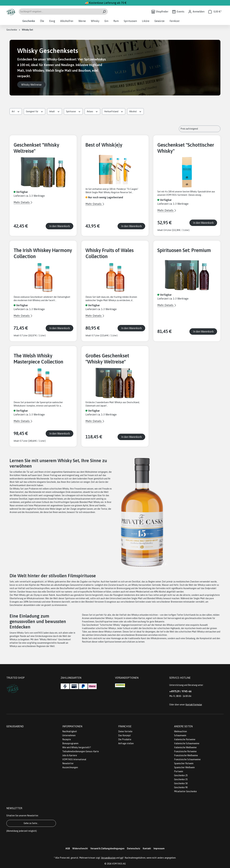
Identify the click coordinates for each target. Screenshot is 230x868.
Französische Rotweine (185, 751)
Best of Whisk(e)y (104, 145)
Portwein (179, 771)
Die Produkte (125, 739)
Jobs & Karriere (70, 755)
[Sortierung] (200, 129)
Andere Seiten (183, 726)
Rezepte (67, 739)
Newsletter (68, 763)
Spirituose (73, 111)
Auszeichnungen (70, 767)
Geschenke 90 (181, 787)
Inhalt (55, 111)
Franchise (125, 726)
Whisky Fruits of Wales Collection (110, 253)
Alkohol (135, 111)
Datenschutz (134, 848)
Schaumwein (180, 735)
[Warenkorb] (215, 12)
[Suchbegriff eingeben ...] (60, 12)
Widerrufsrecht (80, 848)
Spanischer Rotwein (184, 763)
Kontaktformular (194, 705)
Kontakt (147, 848)
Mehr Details (22, 202)
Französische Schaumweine (187, 759)
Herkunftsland (114, 111)
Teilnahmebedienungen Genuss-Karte (81, 751)
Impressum (159, 848)
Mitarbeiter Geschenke (185, 791)
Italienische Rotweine (185, 739)
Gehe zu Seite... (31, 823)
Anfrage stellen (126, 743)
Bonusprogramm (70, 743)
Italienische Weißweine (185, 747)
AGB (68, 848)
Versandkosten (108, 858)
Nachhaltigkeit (70, 731)
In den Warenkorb (60, 226)
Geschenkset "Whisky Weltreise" (36, 148)
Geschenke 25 (181, 775)
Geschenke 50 (181, 783)
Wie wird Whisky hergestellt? (77, 747)
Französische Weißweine (186, 755)
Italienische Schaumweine (187, 743)
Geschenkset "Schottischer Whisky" (186, 148)
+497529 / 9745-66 (180, 691)
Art (16, 111)
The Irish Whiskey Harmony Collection (43, 253)
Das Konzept (125, 735)
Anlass (92, 111)
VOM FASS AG (119, 864)
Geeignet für (35, 111)
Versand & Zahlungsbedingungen (107, 848)
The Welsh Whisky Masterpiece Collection (38, 359)
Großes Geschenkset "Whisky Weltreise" (107, 359)
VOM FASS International (74, 759)
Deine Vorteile (125, 731)
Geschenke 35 (181, 779)
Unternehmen (69, 735)
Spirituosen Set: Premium (184, 250)
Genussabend (15, 726)
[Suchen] (104, 12)
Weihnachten (180, 731)
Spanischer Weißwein (184, 767)
